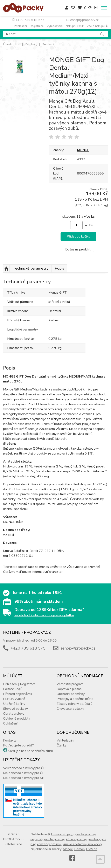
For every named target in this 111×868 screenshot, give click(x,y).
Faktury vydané (14, 699)
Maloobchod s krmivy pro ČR (24, 773)
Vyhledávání (55, 26)
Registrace (37, 26)
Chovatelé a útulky (70, 709)
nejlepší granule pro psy (47, 839)
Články (62, 745)
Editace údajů (13, 689)
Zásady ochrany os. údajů (74, 704)
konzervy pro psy (49, 844)
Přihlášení (20, 26)
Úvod (7, 44)
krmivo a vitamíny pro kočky (82, 844)
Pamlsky (31, 44)
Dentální (48, 44)
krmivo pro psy (62, 834)
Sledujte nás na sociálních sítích (30, 751)
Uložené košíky (14, 704)
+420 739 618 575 (29, 20)
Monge (68, 849)
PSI (18, 44)
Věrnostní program (70, 684)
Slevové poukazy (15, 709)
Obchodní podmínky (71, 694)
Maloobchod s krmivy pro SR (24, 778)
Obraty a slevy (14, 714)
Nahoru (6, 269)
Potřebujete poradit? (18, 745)
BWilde (92, 849)
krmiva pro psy (76, 839)
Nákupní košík (75, 26)
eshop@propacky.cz (83, 20)
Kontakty (10, 741)
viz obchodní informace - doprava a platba (44, 615)
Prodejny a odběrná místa (75, 699)
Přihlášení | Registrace (19, 684)
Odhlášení (10, 723)
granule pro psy (85, 834)
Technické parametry (31, 268)
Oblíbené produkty (17, 719)
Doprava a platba (69, 689)
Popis (59, 268)
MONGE (83, 150)
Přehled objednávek (18, 694)
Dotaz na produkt (78, 249)
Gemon (79, 849)
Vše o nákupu (97, 26)
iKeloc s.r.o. (15, 844)
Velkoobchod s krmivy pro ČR (24, 768)
